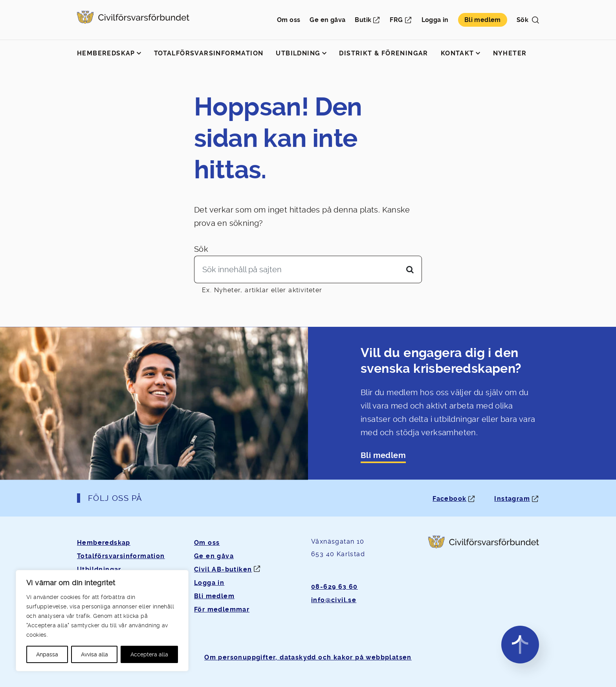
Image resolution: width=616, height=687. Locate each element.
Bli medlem (483, 20)
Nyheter (510, 53)
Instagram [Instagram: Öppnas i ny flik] (512, 499)
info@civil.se (334, 600)
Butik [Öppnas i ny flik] (363, 20)
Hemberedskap (106, 53)
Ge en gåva (327, 20)
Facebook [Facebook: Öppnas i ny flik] (449, 499)
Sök (201, 249)
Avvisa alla (94, 654)
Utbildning (298, 53)
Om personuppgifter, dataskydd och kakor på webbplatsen (308, 657)
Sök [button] (528, 20)
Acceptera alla (149, 654)
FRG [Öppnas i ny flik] (396, 20)
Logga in (435, 20)
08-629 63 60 (335, 587)
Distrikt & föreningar (383, 53)
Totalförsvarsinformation (209, 53)
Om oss (289, 20)
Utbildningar (99, 569)
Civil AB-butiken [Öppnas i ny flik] (223, 569)
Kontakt (457, 53)
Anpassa (47, 654)
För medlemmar (222, 609)
